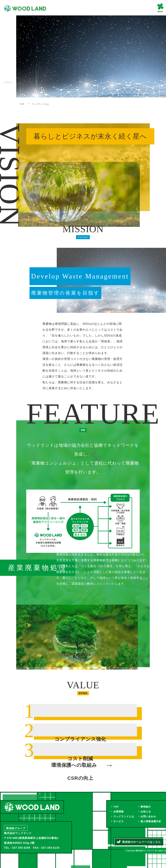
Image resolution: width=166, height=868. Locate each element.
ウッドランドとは (124, 817)
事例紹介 (147, 807)
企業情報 (119, 812)
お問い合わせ (150, 817)
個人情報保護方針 (153, 822)
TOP (116, 807)
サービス (119, 822)
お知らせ (147, 812)
